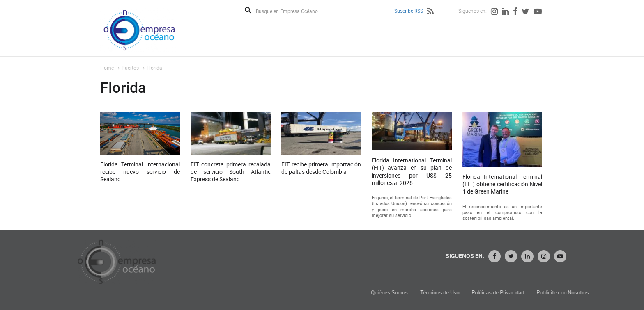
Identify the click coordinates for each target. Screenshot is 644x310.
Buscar (248, 10)
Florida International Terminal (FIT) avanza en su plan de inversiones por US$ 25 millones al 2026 (412, 173)
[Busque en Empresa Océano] (292, 11)
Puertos (130, 68)
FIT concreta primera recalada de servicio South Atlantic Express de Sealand (230, 173)
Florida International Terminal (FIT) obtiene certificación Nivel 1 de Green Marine (502, 185)
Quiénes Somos (447, 293)
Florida (154, 68)
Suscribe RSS (409, 11)
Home (107, 68)
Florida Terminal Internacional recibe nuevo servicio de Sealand (140, 173)
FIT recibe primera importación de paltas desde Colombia (321, 169)
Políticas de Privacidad (555, 293)
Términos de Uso (497, 293)
